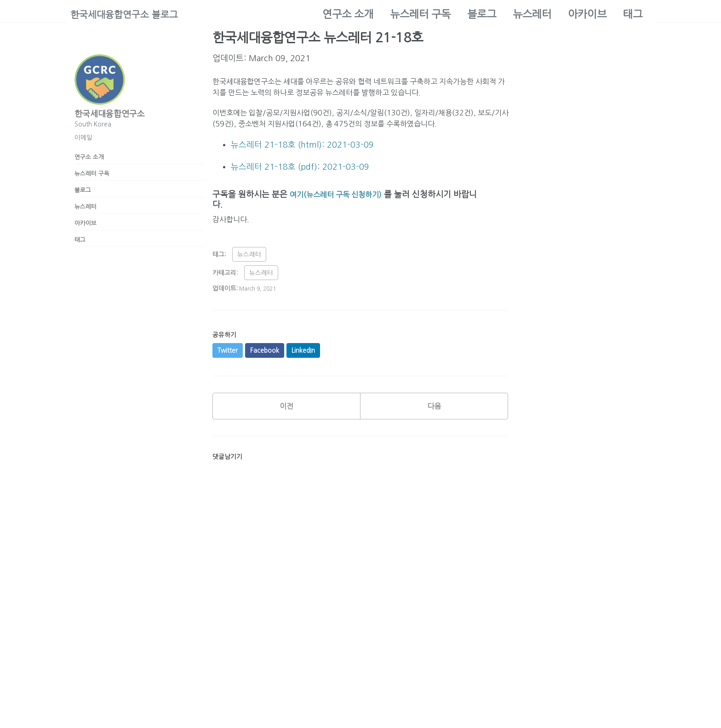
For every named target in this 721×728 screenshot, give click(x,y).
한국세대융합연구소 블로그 (130, 14)
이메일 (83, 138)
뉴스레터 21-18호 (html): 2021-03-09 (302, 165)
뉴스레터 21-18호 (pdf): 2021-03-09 (300, 189)
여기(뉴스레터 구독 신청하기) (342, 216)
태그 (633, 14)
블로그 (482, 14)
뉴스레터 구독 (420, 14)
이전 (286, 432)
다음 (434, 432)
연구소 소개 (348, 14)
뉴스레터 (532, 14)
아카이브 (587, 14)
